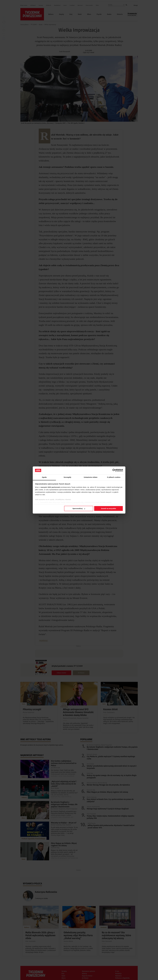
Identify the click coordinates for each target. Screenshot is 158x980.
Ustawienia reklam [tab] (91, 477)
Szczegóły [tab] (67, 477)
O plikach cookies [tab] (114, 477)
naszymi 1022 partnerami (50, 487)
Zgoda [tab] (44, 477)
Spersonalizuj (79, 508)
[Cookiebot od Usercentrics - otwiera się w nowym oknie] (114, 470)
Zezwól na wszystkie (108, 508)
